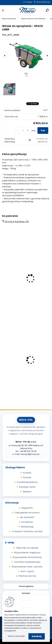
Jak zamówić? (27, 517)
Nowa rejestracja (43, 2)
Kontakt (27, 473)
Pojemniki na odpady (27, 548)
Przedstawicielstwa (27, 482)
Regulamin (27, 508)
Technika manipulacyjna (27, 562)
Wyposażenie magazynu (27, 553)
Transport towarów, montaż (27, 531)
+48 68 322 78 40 (28, 451)
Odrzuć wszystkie (16, 636)
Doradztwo (27, 522)
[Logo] (26, 10)
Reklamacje (27, 527)
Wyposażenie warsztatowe (33, 19)
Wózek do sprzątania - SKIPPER (21, 287)
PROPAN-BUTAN (27, 576)
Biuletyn (27, 492)
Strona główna (26, 586)
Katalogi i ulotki (27, 487)
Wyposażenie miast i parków (27, 567)
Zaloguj (29, 2)
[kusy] (23, 131)
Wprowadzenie (9, 19)
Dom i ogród (27, 571)
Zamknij (37, 636)
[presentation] (5, 56)
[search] (47, 10)
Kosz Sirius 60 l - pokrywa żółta (21, 362)
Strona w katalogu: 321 (15, 222)
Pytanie (27, 477)
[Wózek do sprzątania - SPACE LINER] (26, 56)
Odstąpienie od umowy (27, 513)
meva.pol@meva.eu (30, 454)
